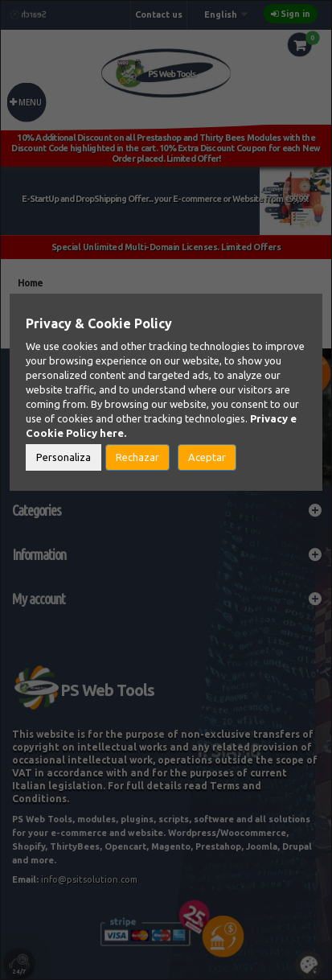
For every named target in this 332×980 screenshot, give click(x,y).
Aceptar (207, 457)
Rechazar (137, 457)
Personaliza (64, 457)
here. (113, 433)
